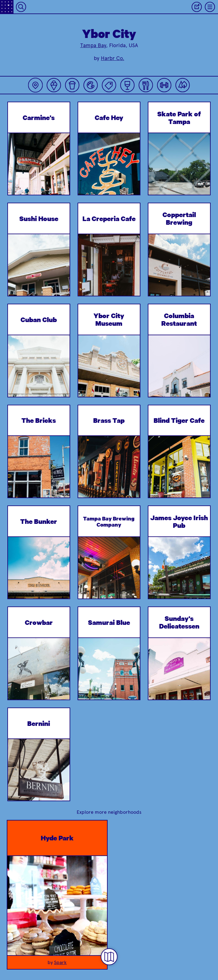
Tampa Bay (93, 45)
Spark (60, 962)
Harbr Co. (113, 58)
